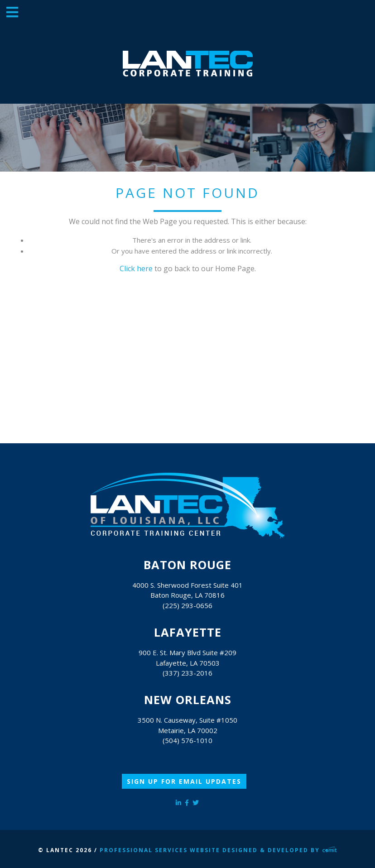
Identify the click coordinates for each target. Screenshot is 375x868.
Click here (136, 269)
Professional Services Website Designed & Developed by (218, 850)
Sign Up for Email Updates (184, 781)
